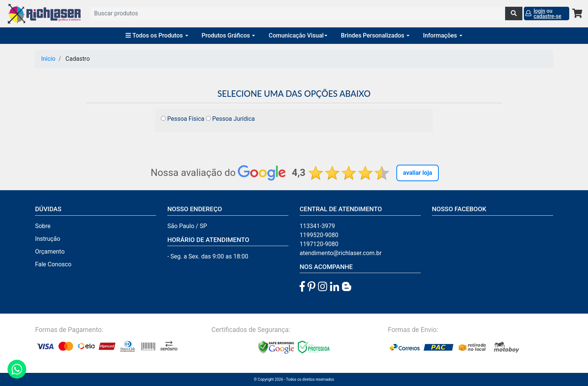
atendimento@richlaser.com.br (341, 253)
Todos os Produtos (157, 35)
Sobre (43, 226)
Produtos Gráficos (229, 35)
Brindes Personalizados (375, 35)
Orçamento (50, 252)
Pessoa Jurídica (230, 119)
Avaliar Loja (418, 173)
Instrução (47, 239)
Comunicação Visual (298, 35)
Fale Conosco (53, 264)
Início (48, 59)
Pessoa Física (183, 119)
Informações (443, 35)
